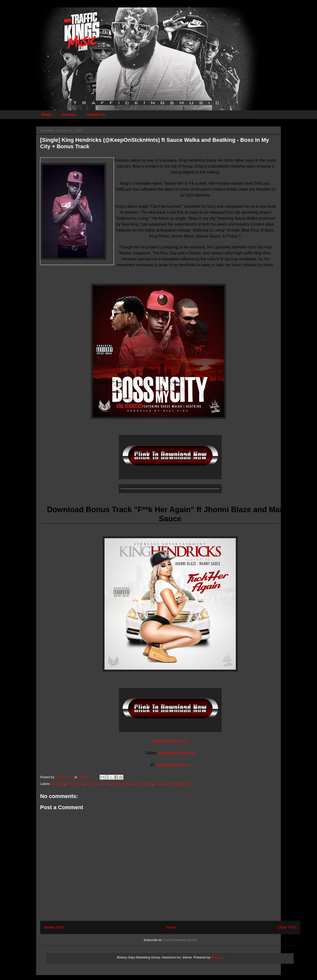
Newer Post (54, 927)
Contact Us (96, 115)
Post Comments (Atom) (180, 940)
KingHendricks (123, 784)
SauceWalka (144, 784)
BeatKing (58, 784)
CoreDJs (92, 784)
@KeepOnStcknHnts (177, 753)
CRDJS (105, 784)
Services (69, 115)
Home (46, 115)
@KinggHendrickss (173, 765)
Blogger (217, 957)
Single (159, 784)
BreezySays (75, 784)
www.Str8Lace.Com (170, 741)
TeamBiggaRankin (178, 784)
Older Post (287, 927)
